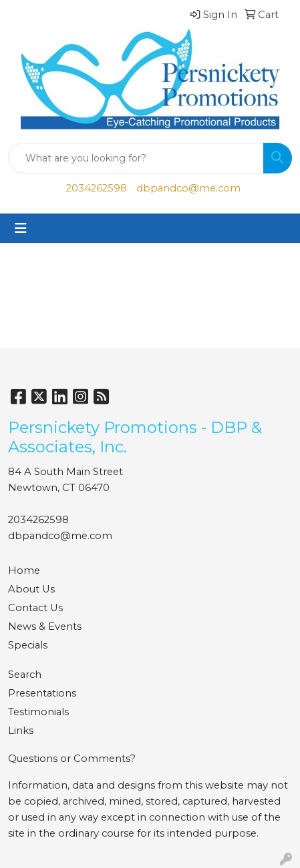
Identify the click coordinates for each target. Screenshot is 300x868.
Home (24, 570)
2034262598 (97, 188)
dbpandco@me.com (188, 188)
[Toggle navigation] (21, 228)
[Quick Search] (136, 158)
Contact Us (35, 608)
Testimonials (38, 712)
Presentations (42, 693)
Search (25, 675)
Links (21, 731)
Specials (28, 645)
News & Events (45, 626)
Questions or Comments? (72, 759)
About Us (31, 589)
